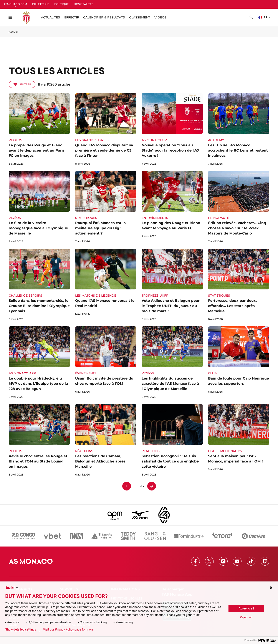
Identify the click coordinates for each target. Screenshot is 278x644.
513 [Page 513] (141, 486)
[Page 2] (152, 486)
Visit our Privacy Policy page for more (68, 629)
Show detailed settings (21, 629)
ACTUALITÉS (50, 17)
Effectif (72, 17)
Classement (140, 17)
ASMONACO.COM (15, 4)
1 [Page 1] (127, 486)
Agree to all (246, 608)
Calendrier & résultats (104, 17)
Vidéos (161, 17)
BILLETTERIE (41, 4)
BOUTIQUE (61, 4)
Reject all (246, 617)
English (12, 588)
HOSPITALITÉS (84, 4)
